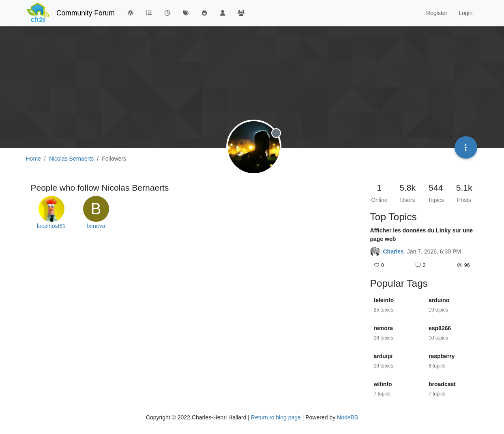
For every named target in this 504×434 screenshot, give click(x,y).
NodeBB (347, 417)
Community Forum (86, 13)
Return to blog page (276, 417)
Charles (394, 251)
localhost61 (51, 226)
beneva (96, 226)
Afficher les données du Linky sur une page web (422, 235)
